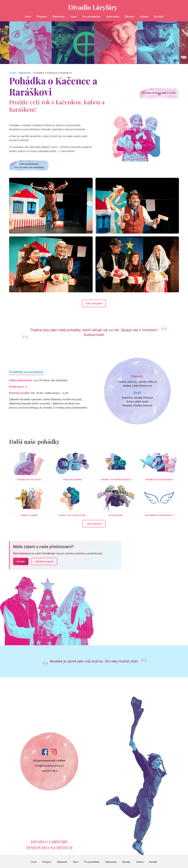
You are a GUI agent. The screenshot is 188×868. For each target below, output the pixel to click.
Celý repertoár (94, 524)
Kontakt (159, 17)
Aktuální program (44, 561)
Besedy (130, 17)
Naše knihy (113, 17)
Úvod (28, 17)
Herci (74, 17)
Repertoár (59, 17)
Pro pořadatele (92, 17)
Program (42, 17)
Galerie (144, 17)
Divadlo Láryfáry (93, 7)
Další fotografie (94, 303)
